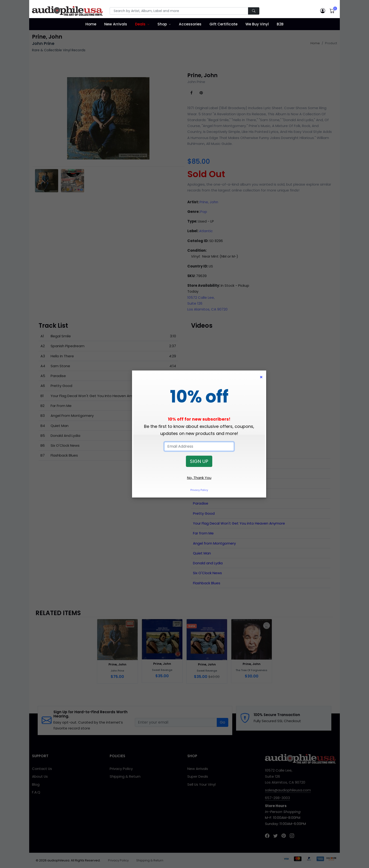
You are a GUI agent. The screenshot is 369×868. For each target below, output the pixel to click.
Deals (140, 24)
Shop (162, 24)
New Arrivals (116, 24)
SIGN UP (199, 461)
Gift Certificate (223, 24)
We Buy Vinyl (257, 24)
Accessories (190, 24)
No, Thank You (199, 478)
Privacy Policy (199, 490)
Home (91, 24)
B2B (280, 24)
